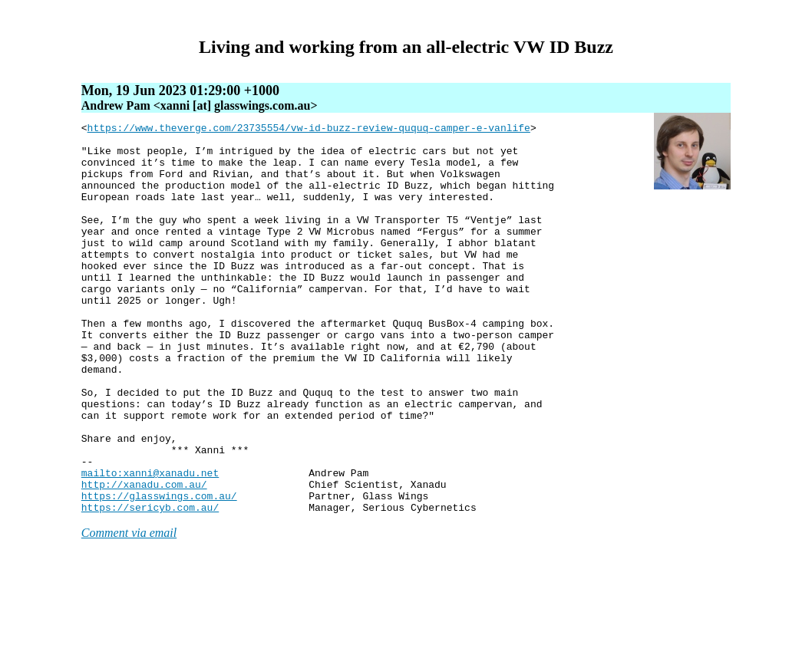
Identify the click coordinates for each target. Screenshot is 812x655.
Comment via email (129, 611)
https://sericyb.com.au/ (150, 585)
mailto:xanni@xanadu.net (150, 544)
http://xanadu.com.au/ (144, 558)
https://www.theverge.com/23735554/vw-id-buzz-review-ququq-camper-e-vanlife (309, 130)
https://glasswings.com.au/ (159, 571)
